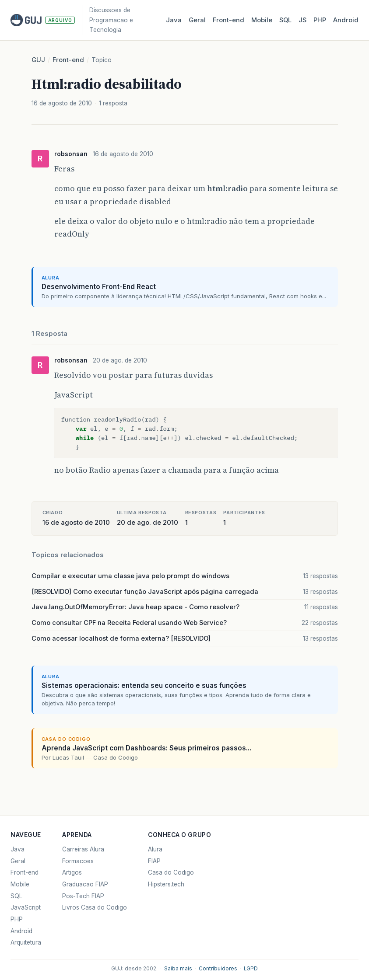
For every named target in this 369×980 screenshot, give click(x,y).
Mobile (262, 20)
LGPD (251, 969)
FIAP (154, 861)
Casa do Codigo (171, 872)
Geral (197, 20)
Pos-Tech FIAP (83, 896)
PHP (320, 20)
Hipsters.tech (166, 884)
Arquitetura (26, 942)
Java (174, 20)
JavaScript (26, 907)
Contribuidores (218, 969)
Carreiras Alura (83, 849)
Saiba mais (178, 969)
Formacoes (78, 861)
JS (302, 20)
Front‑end (228, 20)
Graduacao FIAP (85, 884)
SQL (285, 20)
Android (346, 20)
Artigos (72, 872)
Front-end (68, 60)
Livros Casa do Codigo (95, 907)
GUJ (38, 60)
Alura (155, 849)
